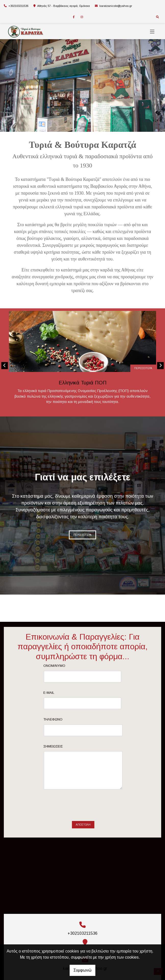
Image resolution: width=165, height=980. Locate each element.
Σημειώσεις (53, 746)
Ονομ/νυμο (54, 666)
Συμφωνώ (82, 970)
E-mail (49, 693)
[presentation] (83, 807)
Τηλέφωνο (53, 719)
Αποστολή (83, 825)
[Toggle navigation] (152, 32)
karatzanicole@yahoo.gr (116, 6)
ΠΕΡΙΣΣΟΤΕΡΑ (143, 368)
